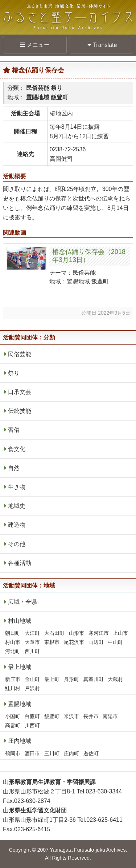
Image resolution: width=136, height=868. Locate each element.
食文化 (17, 449)
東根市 (52, 642)
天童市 (32, 642)
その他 (17, 544)
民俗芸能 (20, 354)
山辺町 (96, 642)
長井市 (91, 716)
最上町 (52, 679)
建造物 (17, 525)
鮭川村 (13, 688)
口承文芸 (20, 392)
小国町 (13, 716)
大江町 (32, 633)
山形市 (77, 633)
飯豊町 (52, 716)
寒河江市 (99, 633)
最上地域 (20, 667)
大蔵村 (115, 679)
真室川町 (94, 679)
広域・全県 (22, 602)
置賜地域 (20, 704)
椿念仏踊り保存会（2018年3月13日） (89, 256)
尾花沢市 (74, 642)
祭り (14, 373)
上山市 (120, 633)
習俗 (14, 430)
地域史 (17, 506)
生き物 (17, 487)
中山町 (115, 642)
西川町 (32, 651)
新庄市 (13, 679)
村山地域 (20, 621)
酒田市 (32, 753)
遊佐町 (91, 753)
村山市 (13, 642)
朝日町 (13, 633)
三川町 (52, 753)
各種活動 (20, 563)
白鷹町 (32, 716)
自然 (14, 468)
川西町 (32, 725)
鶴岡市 (13, 753)
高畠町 (13, 725)
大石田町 (54, 633)
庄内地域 (20, 741)
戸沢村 (32, 688)
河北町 (13, 651)
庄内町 (71, 753)
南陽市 (110, 716)
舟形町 (71, 679)
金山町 (32, 679)
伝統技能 (20, 411)
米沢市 (71, 716)
